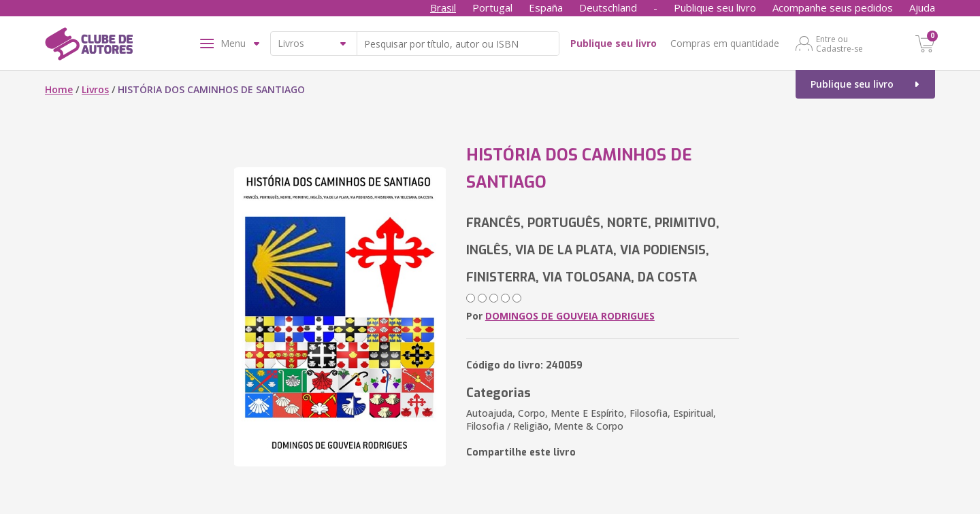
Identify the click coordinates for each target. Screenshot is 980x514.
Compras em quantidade (725, 43)
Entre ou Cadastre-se (839, 44)
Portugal (492, 7)
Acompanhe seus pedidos (833, 7)
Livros (95, 89)
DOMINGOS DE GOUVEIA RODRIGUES (570, 316)
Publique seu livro (715, 7)
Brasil (443, 7)
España (546, 7)
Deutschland (608, 7)
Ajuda (922, 7)
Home (59, 89)
